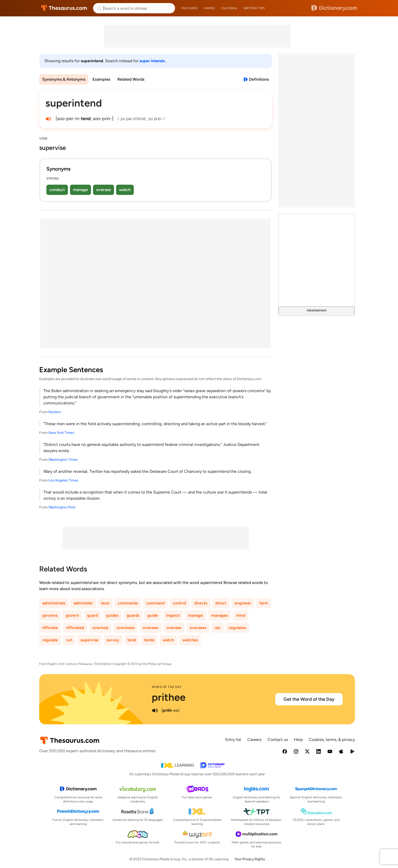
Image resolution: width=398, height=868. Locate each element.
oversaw (151, 628)
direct (221, 603)
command (155, 603)
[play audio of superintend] (48, 119)
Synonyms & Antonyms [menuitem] (64, 79)
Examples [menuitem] (101, 79)
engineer (243, 603)
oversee (104, 190)
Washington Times (63, 460)
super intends (153, 61)
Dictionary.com (334, 8)
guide (153, 615)
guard (93, 615)
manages (220, 615)
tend (132, 640)
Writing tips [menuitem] (254, 8)
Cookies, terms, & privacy (332, 740)
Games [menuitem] (209, 8)
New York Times (61, 433)
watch (125, 190)
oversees (198, 628)
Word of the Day (167, 687)
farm (264, 603)
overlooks (126, 628)
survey (113, 640)
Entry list (233, 740)
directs (201, 603)
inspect (173, 615)
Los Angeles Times (63, 480)
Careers (254, 740)
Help (298, 740)
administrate (54, 603)
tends (149, 640)
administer (83, 603)
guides (112, 615)
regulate (50, 640)
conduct (57, 190)
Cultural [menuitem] (229, 8)
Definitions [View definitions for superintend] (259, 79)
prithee (169, 697)
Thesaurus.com (64, 8)
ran (217, 628)
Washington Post (62, 507)
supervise (89, 640)
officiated (75, 628)
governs (50, 615)
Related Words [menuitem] (131, 79)
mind (241, 615)
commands (128, 603)
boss (105, 603)
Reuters (55, 412)
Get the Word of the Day (309, 699)
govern (72, 615)
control (179, 603)
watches (190, 640)
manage (80, 190)
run (69, 640)
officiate (50, 628)
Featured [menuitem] (189, 8)
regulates (237, 628)
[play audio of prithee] (155, 710)
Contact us (278, 740)
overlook (100, 628)
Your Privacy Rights (250, 859)
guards (133, 615)
